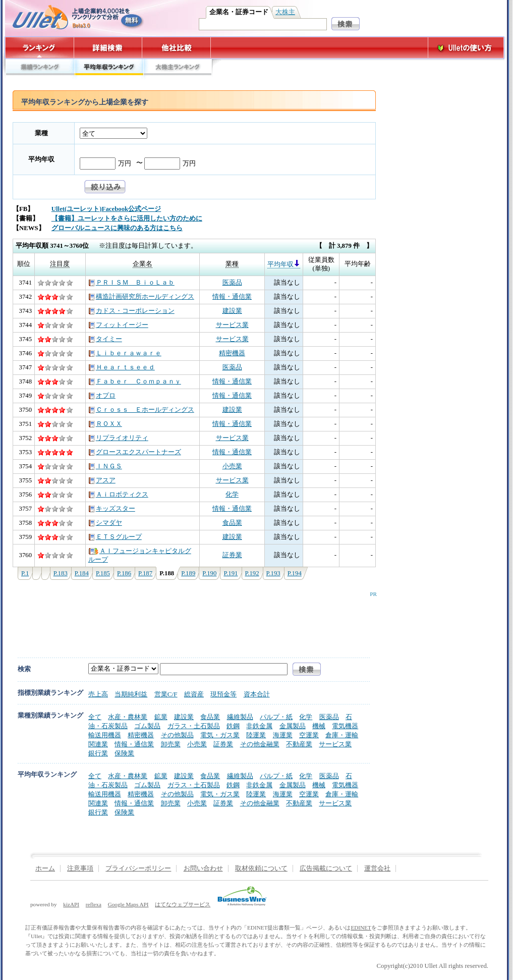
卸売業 (171, 744)
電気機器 (345, 726)
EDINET (361, 928)
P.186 (124, 573)
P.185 (103, 573)
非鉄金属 (259, 726)
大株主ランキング (178, 70)
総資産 (194, 694)
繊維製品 (240, 717)
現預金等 (223, 694)
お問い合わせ (203, 868)
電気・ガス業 (220, 735)
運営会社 (377, 868)
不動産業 (299, 744)
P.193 (273, 573)
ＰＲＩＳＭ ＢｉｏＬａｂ (131, 283)
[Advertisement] (192, 620)
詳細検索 (108, 48)
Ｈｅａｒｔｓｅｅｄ (122, 367)
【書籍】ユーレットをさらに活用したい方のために (127, 219)
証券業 (232, 555)
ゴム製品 (147, 726)
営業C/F (166, 694)
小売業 (232, 466)
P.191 (231, 573)
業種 (41, 133)
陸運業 (256, 735)
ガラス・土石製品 (194, 726)
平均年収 (41, 159)
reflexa (94, 904)
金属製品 (293, 726)
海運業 (283, 735)
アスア (102, 480)
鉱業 (161, 717)
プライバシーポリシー (138, 868)
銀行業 (98, 753)
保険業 (124, 753)
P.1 (25, 573)
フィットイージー (118, 325)
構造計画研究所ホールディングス (141, 297)
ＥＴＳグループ (115, 537)
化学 (232, 495)
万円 (125, 164)
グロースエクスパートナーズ (135, 452)
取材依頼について (261, 868)
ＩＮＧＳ (105, 466)
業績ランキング (40, 70)
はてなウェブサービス (183, 904)
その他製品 (177, 735)
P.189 (188, 573)
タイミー (105, 339)
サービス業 (232, 325)
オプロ (102, 396)
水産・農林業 (128, 717)
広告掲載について (326, 868)
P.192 (252, 573)
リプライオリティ (118, 438)
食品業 (232, 523)
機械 (319, 726)
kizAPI (71, 904)
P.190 (209, 573)
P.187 (145, 573)
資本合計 (257, 694)
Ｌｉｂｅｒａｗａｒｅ (125, 353)
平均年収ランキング (109, 70)
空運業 (309, 735)
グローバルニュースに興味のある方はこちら (117, 228)
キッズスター (112, 509)
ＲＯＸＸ (105, 424)
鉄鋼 (233, 726)
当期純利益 (131, 694)
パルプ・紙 (276, 717)
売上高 (98, 694)
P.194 (295, 573)
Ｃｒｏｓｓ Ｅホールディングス (141, 410)
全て (95, 717)
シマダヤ (105, 523)
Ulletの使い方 (466, 48)
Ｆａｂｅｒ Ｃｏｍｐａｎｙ (135, 382)
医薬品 (232, 283)
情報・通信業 (232, 297)
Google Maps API (128, 904)
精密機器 (232, 353)
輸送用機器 (105, 735)
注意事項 (80, 868)
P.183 (61, 573)
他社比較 (177, 48)
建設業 (232, 311)
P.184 (82, 573)
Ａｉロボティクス (118, 495)
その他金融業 (260, 744)
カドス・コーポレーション (131, 311)
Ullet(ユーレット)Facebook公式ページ (106, 209)
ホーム (45, 868)
